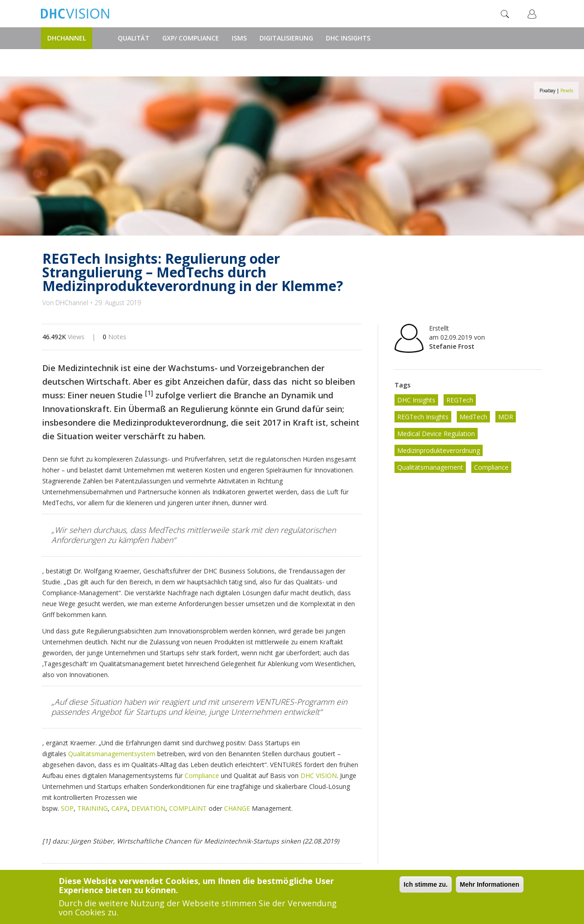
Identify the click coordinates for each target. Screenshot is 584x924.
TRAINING (92, 808)
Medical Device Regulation (436, 434)
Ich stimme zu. (425, 884)
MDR (506, 417)
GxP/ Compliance (191, 38)
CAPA (120, 808)
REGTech (460, 400)
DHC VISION (319, 776)
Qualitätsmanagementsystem (112, 754)
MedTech (473, 417)
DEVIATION (148, 808)
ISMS (239, 38)
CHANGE (237, 808)
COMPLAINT (188, 808)
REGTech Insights (423, 417)
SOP (67, 808)
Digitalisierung (286, 38)
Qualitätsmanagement (430, 467)
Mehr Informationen (490, 884)
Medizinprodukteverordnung (439, 450)
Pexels (567, 90)
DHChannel (67, 38)
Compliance (202, 776)
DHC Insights (348, 38)
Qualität (134, 38)
